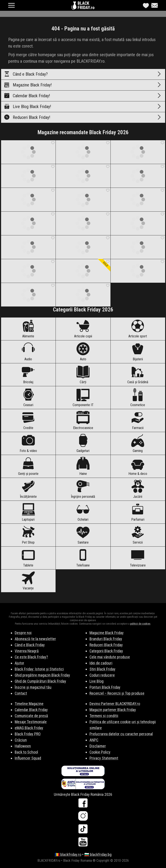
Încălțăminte (28, 489)
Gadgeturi (83, 443)
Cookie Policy (100, 752)
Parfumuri (138, 512)
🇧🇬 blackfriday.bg (98, 854)
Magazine (83, 85)
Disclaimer (98, 746)
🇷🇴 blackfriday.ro (68, 854)
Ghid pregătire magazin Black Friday (42, 675)
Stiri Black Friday (102, 669)
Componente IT (83, 398)
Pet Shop (28, 535)
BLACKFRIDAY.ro (86, 5)
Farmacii (138, 420)
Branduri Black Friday (106, 639)
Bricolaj (28, 375)
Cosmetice (138, 398)
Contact (21, 693)
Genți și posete (28, 466)
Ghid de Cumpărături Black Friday (40, 681)
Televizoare (138, 558)
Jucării (138, 489)
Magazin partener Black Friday (113, 710)
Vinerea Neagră (27, 651)
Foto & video (28, 443)
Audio (28, 352)
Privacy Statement (104, 758)
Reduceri (83, 117)
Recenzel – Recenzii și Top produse (117, 693)
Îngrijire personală (83, 489)
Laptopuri (28, 512)
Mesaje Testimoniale (31, 722)
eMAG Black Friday (29, 728)
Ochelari (83, 512)
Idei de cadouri (101, 663)
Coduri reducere (102, 675)
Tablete (28, 558)
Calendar (83, 96)
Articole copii (83, 329)
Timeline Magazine (29, 704)
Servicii (138, 535)
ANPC (94, 740)
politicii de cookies (140, 624)
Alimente (28, 329)
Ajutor (19, 663)
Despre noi (23, 633)
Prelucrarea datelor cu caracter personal (121, 734)
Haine (83, 466)
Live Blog (83, 107)
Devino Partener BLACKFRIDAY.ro (115, 704)
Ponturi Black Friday (105, 687)
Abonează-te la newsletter (35, 639)
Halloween (23, 746)
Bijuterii (138, 352)
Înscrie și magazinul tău (33, 687)
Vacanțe (28, 581)
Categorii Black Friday (106, 651)
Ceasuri (28, 398)
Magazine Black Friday (107, 633)
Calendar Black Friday (31, 710)
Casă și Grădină (138, 375)
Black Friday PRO (28, 734)
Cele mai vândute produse (110, 657)
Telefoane (83, 558)
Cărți (83, 375)
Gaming (138, 443)
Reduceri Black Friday (106, 645)
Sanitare (83, 535)
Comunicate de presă (31, 716)
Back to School (26, 752)
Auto (83, 352)
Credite (28, 420)
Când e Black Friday (30, 645)
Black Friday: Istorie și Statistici (39, 669)
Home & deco (138, 466)
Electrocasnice (83, 420)
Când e (83, 74)
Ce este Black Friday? (31, 657)
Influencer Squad (28, 758)
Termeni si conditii (104, 716)
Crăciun (21, 740)
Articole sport (138, 329)
